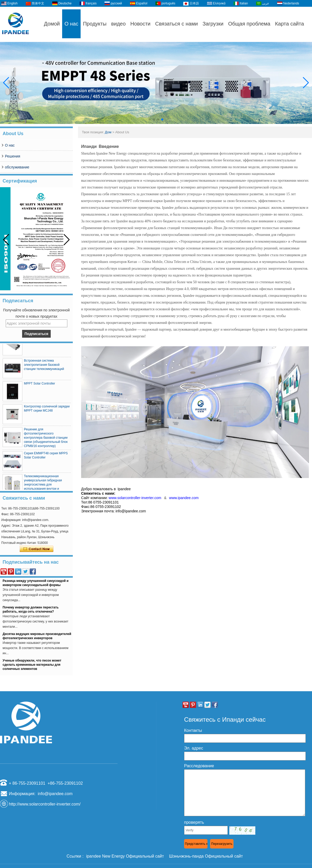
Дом (108, 132)
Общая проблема (249, 24)
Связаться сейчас (37, 549)
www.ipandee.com (184, 498)
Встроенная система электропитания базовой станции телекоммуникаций (44, 366)
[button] (150, 119)
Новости (140, 24)
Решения (13, 156)
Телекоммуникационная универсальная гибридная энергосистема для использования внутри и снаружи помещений (43, 486)
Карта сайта (290, 24)
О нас (71, 24)
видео (119, 24)
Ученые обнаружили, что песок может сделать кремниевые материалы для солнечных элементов (32, 666)
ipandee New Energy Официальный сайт (125, 856)
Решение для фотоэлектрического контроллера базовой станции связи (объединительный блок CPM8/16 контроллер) (46, 439)
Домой (52, 24)
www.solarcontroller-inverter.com (136, 498)
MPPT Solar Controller (40, 385)
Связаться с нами (177, 24)
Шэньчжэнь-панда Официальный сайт (206, 856)
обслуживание (17, 167)
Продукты (95, 24)
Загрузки (213, 24)
